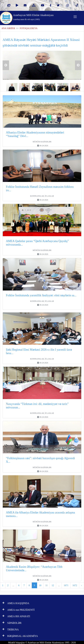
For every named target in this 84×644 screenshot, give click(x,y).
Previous (6, 65)
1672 (75, 585)
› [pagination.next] (82, 585)
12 (53, 585)
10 (40, 585)
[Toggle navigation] (75, 17)
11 (46, 585)
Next (78, 65)
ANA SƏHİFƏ (8, 28)
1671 (66, 585)
